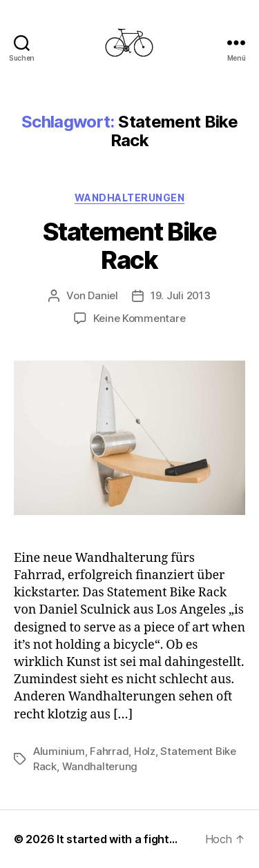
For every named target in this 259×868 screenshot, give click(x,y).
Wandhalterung (100, 766)
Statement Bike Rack (129, 246)
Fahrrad (109, 751)
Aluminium (59, 751)
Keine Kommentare (140, 318)
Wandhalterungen (130, 198)
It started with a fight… (117, 839)
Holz (145, 751)
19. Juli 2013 (181, 295)
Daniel (103, 295)
